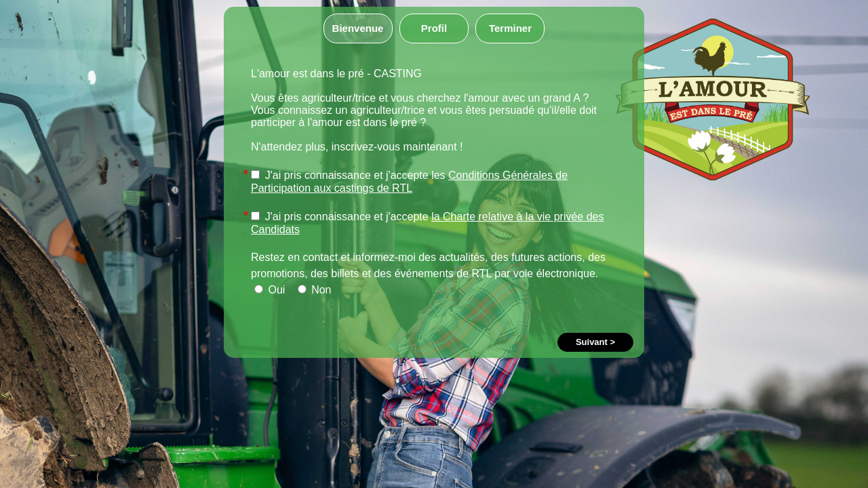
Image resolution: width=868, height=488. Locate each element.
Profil (434, 28)
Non (315, 290)
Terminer (510, 28)
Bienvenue (358, 28)
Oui (270, 290)
